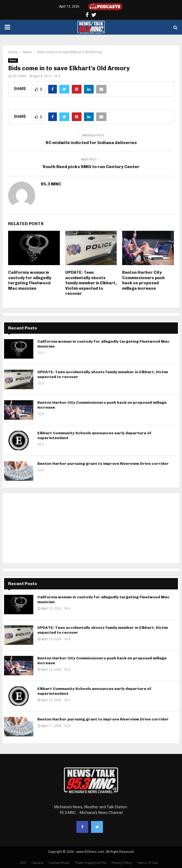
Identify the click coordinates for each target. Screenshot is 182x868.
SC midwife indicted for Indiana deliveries (91, 143)
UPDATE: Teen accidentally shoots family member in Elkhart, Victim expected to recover (91, 283)
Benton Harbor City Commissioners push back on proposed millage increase (143, 280)
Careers (37, 863)
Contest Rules (59, 863)
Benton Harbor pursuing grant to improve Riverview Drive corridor (103, 464)
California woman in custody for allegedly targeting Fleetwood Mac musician (30, 280)
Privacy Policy (122, 863)
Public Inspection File (91, 863)
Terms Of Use (148, 863)
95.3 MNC (20, 76)
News (13, 60)
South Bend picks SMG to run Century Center (91, 167)
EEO (23, 863)
